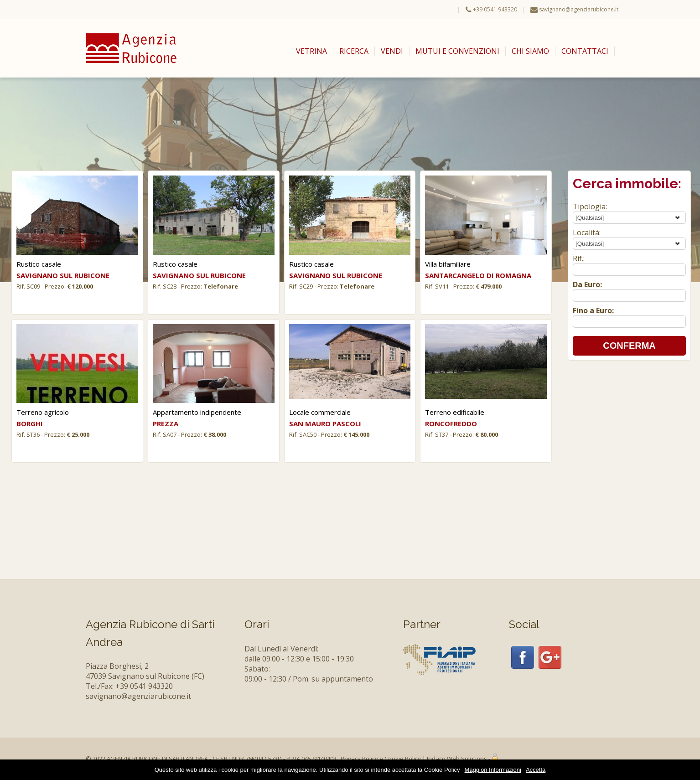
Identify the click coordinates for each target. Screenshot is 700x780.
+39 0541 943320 (495, 9)
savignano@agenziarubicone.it (579, 9)
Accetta (536, 770)
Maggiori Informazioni (493, 770)
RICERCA (354, 51)
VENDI (392, 51)
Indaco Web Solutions (457, 759)
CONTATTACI (585, 51)
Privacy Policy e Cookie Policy (381, 759)
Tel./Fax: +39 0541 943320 (129, 686)
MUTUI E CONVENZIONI (457, 51)
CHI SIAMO (530, 51)
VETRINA (311, 51)
